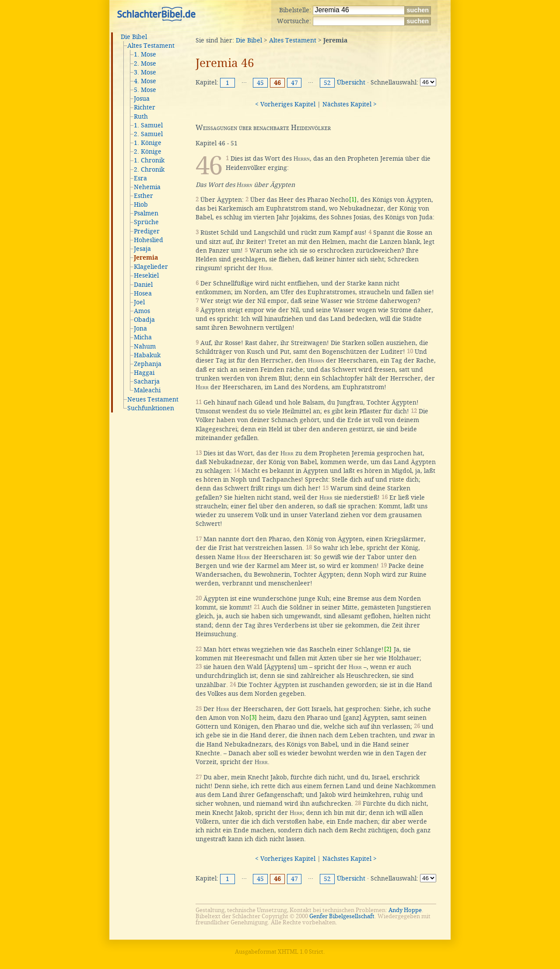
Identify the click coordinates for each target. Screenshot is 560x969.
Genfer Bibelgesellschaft (342, 916)
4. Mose (145, 81)
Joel (139, 302)
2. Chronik (149, 169)
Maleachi (147, 390)
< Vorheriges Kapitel (285, 104)
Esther (143, 196)
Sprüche (146, 222)
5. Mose (145, 90)
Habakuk (147, 355)
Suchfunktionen (151, 408)
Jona (140, 328)
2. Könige (148, 152)
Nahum (145, 346)
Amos (142, 311)
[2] (388, 649)
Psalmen (146, 213)
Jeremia (146, 258)
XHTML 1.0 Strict (301, 952)
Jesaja (142, 249)
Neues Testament (153, 399)
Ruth (141, 116)
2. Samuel (148, 134)
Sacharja (147, 381)
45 (260, 83)
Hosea (143, 293)
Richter (145, 107)
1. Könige (148, 143)
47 (294, 83)
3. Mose (145, 72)
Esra (140, 178)
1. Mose (145, 54)
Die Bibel (134, 37)
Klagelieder (151, 267)
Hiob (141, 204)
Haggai (144, 373)
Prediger (147, 231)
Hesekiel (146, 275)
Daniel (143, 285)
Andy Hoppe (405, 910)
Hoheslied (149, 240)
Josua (142, 99)
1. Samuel (148, 125)
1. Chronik (149, 160)
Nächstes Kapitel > (350, 104)
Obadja (144, 320)
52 (327, 83)
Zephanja (148, 364)
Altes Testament (151, 46)
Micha (143, 337)
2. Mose (145, 63)
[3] (253, 717)
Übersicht (351, 82)
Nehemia (147, 187)
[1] (353, 199)
